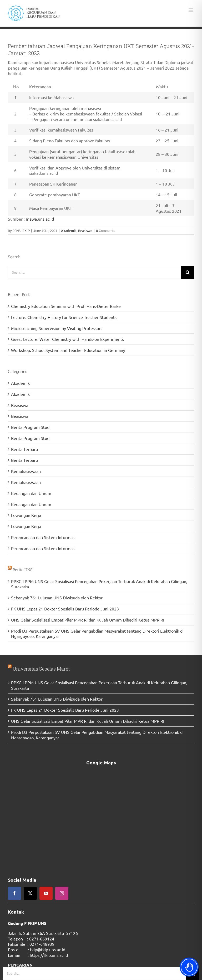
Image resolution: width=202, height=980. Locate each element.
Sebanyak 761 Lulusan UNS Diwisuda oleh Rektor (57, 598)
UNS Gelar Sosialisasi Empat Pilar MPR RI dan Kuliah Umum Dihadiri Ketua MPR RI (88, 620)
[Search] (188, 272)
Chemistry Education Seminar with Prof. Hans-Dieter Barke (66, 306)
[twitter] (30, 893)
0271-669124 (42, 939)
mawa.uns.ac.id (40, 219)
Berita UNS (23, 570)
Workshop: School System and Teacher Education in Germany (68, 350)
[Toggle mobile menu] (191, 10)
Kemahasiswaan (26, 471)
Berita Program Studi (31, 427)
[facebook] (14, 893)
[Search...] (94, 272)
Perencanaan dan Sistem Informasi (43, 537)
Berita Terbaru (24, 449)
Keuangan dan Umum (31, 493)
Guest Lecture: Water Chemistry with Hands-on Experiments (67, 339)
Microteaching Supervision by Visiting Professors (57, 328)
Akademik (69, 231)
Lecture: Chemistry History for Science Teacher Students (64, 317)
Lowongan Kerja (26, 515)
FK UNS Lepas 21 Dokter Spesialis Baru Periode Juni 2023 (65, 609)
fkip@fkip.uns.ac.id (48, 949)
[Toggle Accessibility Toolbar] (189, 967)
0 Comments (106, 231)
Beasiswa (85, 231)
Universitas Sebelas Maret (41, 669)
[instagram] (62, 893)
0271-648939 (42, 944)
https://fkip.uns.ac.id (49, 955)
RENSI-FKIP (21, 231)
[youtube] (46, 893)
